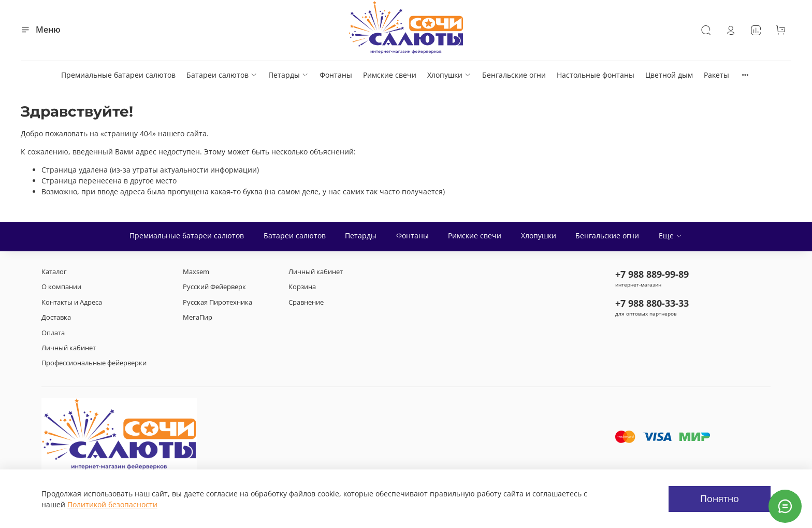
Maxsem (196, 272)
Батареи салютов (222, 75)
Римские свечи (390, 75)
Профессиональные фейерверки (94, 363)
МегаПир (198, 317)
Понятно (720, 498)
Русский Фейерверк (214, 287)
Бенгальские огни (514, 75)
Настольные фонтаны (596, 75)
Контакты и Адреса (72, 302)
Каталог (54, 272)
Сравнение (306, 302)
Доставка (56, 317)
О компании (61, 287)
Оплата (53, 333)
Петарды (288, 75)
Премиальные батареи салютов (118, 75)
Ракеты (716, 75)
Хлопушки (449, 75)
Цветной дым (669, 75)
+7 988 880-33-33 (652, 303)
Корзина (302, 287)
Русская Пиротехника (218, 302)
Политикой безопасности (112, 504)
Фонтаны (336, 75)
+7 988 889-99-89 (652, 274)
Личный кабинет (69, 348)
